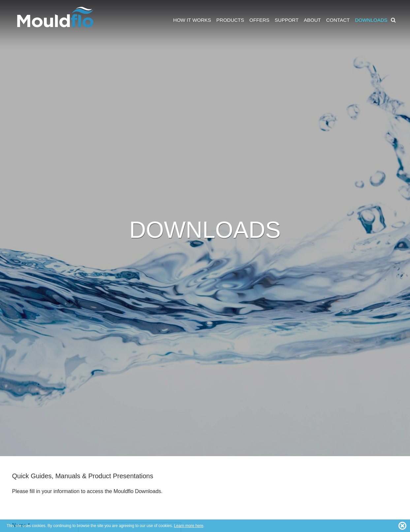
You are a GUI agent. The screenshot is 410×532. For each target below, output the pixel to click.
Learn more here (189, 526)
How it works (192, 20)
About (312, 20)
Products (230, 20)
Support (287, 20)
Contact (338, 20)
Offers (259, 20)
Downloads (371, 20)
